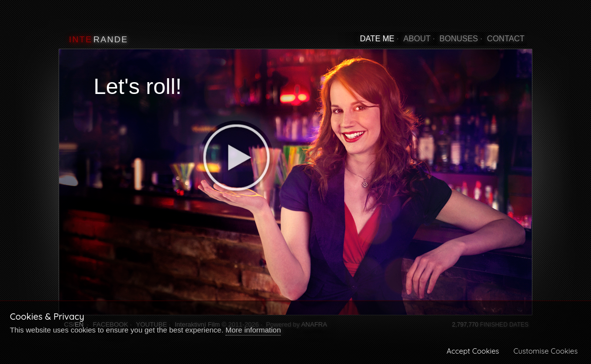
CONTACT (506, 39)
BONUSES (459, 39)
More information (253, 330)
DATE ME (377, 39)
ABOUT (417, 39)
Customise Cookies (545, 351)
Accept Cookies (473, 351)
